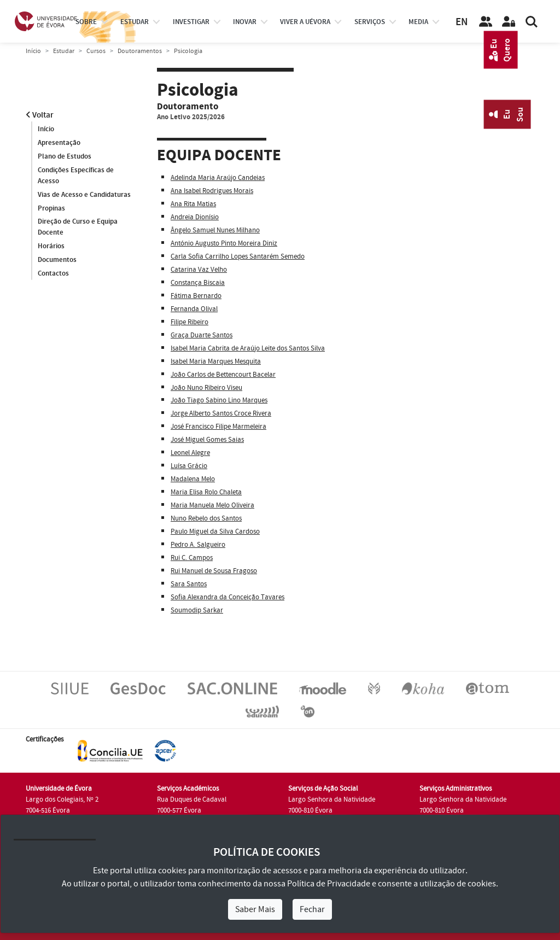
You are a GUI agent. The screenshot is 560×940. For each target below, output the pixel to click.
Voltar (40, 115)
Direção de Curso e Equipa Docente (78, 227)
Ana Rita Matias (193, 204)
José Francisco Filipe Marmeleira (218, 427)
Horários (51, 247)
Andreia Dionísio (195, 217)
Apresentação (59, 143)
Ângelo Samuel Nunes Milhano (215, 230)
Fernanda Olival (194, 309)
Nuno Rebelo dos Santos (206, 518)
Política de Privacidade (329, 884)
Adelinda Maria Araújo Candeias (218, 178)
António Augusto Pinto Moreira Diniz (224, 243)
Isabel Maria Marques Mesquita (216, 361)
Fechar (312, 909)
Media (418, 22)
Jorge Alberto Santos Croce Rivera (221, 413)
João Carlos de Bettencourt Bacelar (223, 375)
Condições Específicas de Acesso (76, 176)
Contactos (53, 274)
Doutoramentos (140, 51)
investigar (191, 22)
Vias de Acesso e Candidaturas (84, 195)
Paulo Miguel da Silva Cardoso (215, 532)
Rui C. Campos (192, 558)
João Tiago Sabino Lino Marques (219, 400)
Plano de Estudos (65, 156)
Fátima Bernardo (196, 296)
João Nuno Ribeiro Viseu (206, 388)
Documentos (57, 260)
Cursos (96, 51)
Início (33, 51)
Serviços (370, 22)
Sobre (86, 22)
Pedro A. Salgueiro (198, 545)
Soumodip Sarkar (197, 610)
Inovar (245, 22)
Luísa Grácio (189, 466)
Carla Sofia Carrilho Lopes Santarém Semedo (238, 256)
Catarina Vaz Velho (199, 270)
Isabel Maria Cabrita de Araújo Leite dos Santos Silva (248, 348)
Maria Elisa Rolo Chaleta (206, 492)
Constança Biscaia (198, 283)
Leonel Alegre (190, 453)
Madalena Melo (193, 479)
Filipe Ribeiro (189, 322)
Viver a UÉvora (305, 22)
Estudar (64, 51)
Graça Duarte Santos (202, 335)
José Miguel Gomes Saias (207, 440)
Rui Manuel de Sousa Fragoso (214, 571)
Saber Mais (255, 909)
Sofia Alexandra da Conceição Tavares (227, 597)
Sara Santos (189, 584)
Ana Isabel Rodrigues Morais (212, 191)
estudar (135, 22)
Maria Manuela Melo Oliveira (212, 505)
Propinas (51, 208)
